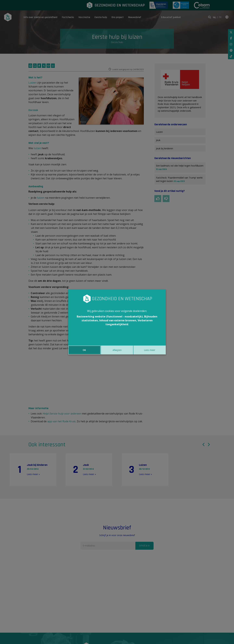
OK (84, 350)
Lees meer (150, 350)
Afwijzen (117, 350)
